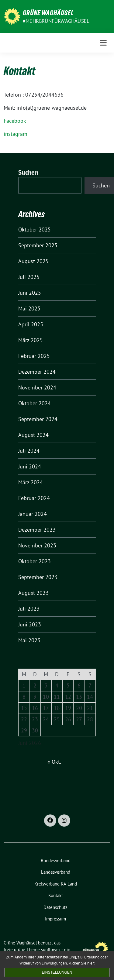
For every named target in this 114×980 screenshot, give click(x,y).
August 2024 (33, 435)
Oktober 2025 (35, 230)
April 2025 (31, 324)
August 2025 (33, 261)
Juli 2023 (29, 609)
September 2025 (38, 245)
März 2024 (31, 482)
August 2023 (33, 593)
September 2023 (38, 577)
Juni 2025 (30, 293)
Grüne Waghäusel (48, 13)
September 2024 (38, 419)
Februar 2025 (34, 356)
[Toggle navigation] (103, 43)
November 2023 (37, 545)
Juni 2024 (30, 466)
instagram (16, 134)
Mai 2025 (29, 308)
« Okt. (54, 762)
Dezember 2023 (37, 530)
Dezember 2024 (37, 372)
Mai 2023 (29, 640)
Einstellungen (57, 972)
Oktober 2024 (35, 403)
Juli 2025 (29, 277)
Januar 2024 (33, 514)
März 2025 (31, 340)
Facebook (15, 121)
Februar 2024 (34, 498)
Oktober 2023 (35, 561)
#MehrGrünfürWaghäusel (56, 21)
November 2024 (37, 387)
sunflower (51, 949)
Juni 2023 (30, 624)
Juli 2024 (29, 451)
